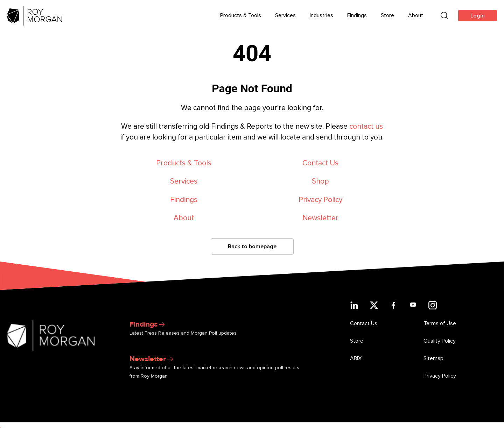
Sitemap (433, 358)
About (184, 218)
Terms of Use (440, 323)
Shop (320, 181)
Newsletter (320, 218)
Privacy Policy (320, 200)
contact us (366, 126)
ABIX (356, 358)
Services (184, 181)
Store (357, 341)
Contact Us (320, 163)
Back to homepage (252, 246)
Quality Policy (440, 341)
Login (478, 16)
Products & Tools (184, 163)
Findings (184, 200)
